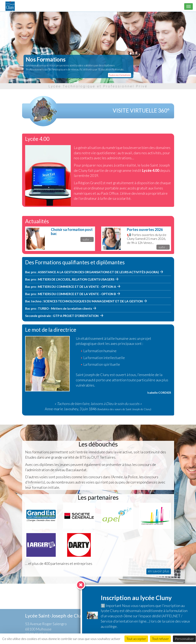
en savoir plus (159, 571)
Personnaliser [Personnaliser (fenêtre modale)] (184, 639)
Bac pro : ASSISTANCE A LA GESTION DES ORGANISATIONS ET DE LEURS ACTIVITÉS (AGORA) (92, 272)
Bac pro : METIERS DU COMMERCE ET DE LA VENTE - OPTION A (71, 287)
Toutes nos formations (119, 75)
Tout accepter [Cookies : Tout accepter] (136, 639)
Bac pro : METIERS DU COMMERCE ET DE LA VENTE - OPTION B (71, 294)
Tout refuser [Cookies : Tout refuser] (160, 639)
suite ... (87, 239)
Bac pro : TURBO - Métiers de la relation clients (59, 308)
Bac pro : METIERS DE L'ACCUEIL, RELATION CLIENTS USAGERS (70, 279)
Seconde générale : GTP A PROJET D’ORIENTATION (62, 316)
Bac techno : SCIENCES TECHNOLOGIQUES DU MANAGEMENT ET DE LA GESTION (84, 301)
